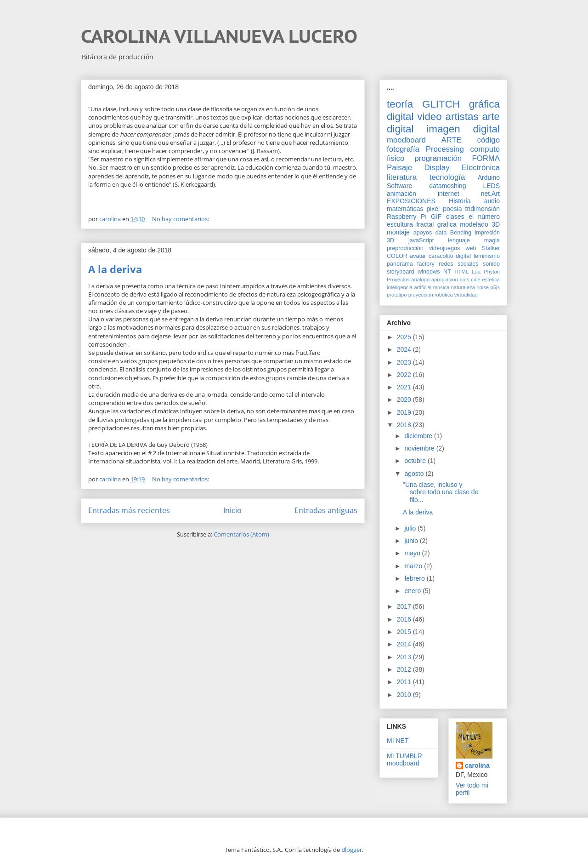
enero (413, 591)
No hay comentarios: (181, 219)
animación (401, 194)
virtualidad (466, 295)
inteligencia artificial (409, 287)
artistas (462, 117)
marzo (414, 566)
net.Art (490, 194)
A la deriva (115, 269)
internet (449, 194)
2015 (405, 632)
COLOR (397, 256)
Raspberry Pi (407, 217)
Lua (476, 272)
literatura (402, 177)
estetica (491, 280)
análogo (420, 280)
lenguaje (459, 240)
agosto (415, 474)
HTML (462, 272)
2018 (405, 425)
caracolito (441, 256)
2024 (405, 349)
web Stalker (483, 248)
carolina (477, 765)
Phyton (492, 272)
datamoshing (447, 186)
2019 (405, 412)
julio (411, 528)
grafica (447, 224)
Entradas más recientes (129, 510)
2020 (405, 400)
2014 (405, 644)
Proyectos (398, 280)
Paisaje (399, 168)
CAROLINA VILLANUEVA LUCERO (219, 36)
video (430, 117)
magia (492, 240)
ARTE (452, 140)
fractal (425, 224)
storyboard (401, 272)
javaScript (421, 240)
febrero (415, 578)
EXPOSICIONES (411, 201)
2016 (405, 619)
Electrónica (481, 168)
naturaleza (463, 287)
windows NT (434, 272)
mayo (413, 553)
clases (455, 217)
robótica (444, 295)
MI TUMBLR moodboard (404, 760)
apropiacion (445, 280)
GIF (436, 217)
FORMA (486, 158)
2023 (405, 362)
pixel (433, 209)
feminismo (487, 256)
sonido (491, 264)
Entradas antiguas (326, 510)
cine (476, 280)
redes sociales (458, 264)
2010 (405, 695)
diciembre (419, 436)
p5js (495, 287)
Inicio (232, 510)
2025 (405, 337)
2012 (405, 669)
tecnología (447, 177)
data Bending (453, 233)
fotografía (403, 149)
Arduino (489, 177)
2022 (405, 375)
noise (483, 287)
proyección (421, 295)
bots (464, 280)
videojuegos (444, 248)
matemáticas (405, 209)
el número (484, 217)
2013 (405, 657)
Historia (460, 201)
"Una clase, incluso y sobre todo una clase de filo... (441, 492)
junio (412, 541)
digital (463, 256)
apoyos (423, 233)
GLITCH (441, 104)
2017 (405, 606)
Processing (445, 149)
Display (437, 168)
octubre (416, 461)
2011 (405, 682)
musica (441, 287)
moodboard (406, 140)
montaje (398, 232)
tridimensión (483, 209)
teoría (400, 104)
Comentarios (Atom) (241, 534)
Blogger (352, 850)
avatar (418, 256)
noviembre (420, 448)
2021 (405, 387)
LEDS (491, 186)
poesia (452, 209)
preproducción (405, 248)
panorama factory (411, 264)
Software (399, 186)
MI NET (398, 741)
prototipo (397, 295)
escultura (400, 224)
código (489, 140)
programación (438, 158)
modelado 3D (480, 224)
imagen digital (463, 129)
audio (492, 201)
